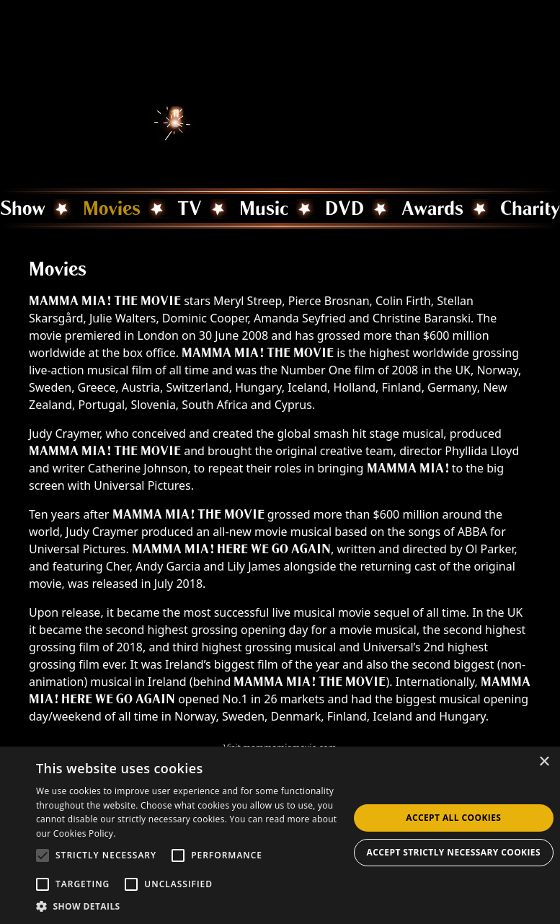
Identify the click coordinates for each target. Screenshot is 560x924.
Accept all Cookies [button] (453, 818)
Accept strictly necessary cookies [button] (454, 852)
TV (190, 208)
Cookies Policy (83, 833)
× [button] (544, 762)
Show (23, 208)
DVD (345, 208)
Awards (432, 208)
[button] (192, 906)
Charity (530, 208)
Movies (112, 208)
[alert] (280, 835)
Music (264, 208)
